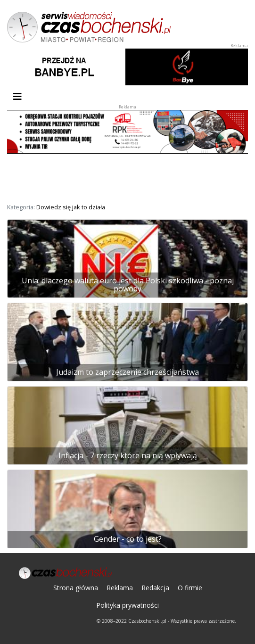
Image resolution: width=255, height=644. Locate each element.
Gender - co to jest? (128, 539)
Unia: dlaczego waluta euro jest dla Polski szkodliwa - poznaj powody (128, 285)
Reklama (120, 588)
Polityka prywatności (127, 605)
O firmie (190, 588)
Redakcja (155, 588)
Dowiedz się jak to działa (71, 207)
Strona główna (76, 588)
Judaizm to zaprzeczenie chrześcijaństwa (127, 372)
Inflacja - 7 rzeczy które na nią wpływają (128, 455)
